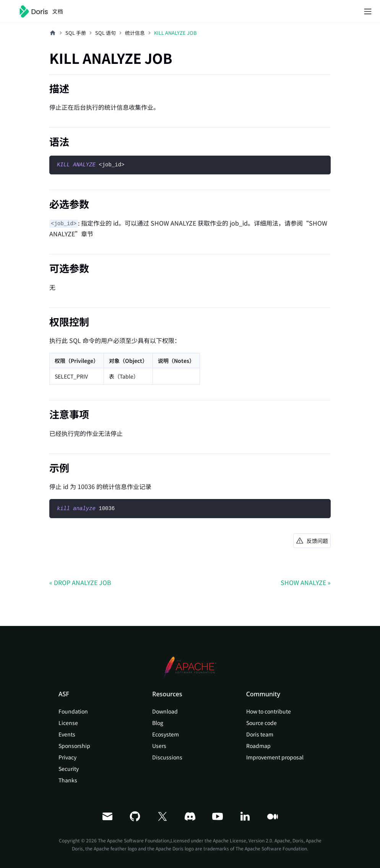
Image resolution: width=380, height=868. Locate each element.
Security (69, 769)
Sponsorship (74, 746)
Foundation (73, 711)
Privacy (67, 757)
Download (165, 711)
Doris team (260, 734)
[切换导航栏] (368, 11)
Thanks (68, 780)
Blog (158, 723)
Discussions (167, 757)
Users (159, 746)
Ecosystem (166, 734)
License (68, 723)
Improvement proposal (275, 757)
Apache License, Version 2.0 (243, 840)
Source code (261, 723)
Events (67, 734)
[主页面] (53, 33)
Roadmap (258, 746)
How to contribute (269, 711)
